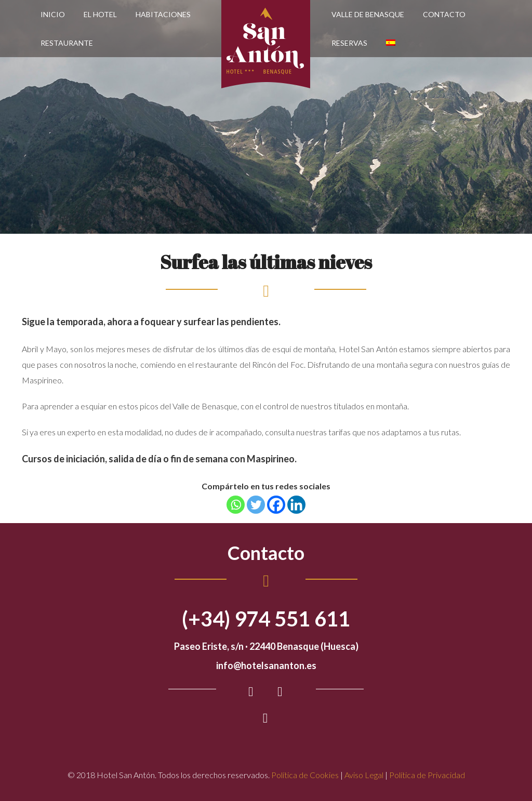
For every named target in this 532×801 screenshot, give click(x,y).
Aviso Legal (364, 775)
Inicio (53, 14)
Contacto (444, 14)
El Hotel (100, 14)
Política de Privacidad (427, 775)
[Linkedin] (296, 505)
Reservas (349, 43)
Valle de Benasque (368, 14)
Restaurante (67, 43)
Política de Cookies (305, 775)
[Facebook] (276, 505)
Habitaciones (163, 14)
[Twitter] (256, 505)
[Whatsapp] (236, 505)
